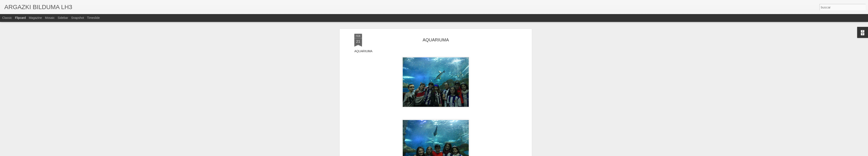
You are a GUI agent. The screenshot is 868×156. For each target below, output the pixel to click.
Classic (7, 18)
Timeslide (93, 18)
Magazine (35, 18)
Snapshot (78, 18)
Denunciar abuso (467, 154)
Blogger (452, 154)
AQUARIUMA (436, 23)
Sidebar (63, 18)
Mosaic (50, 18)
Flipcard (20, 18)
